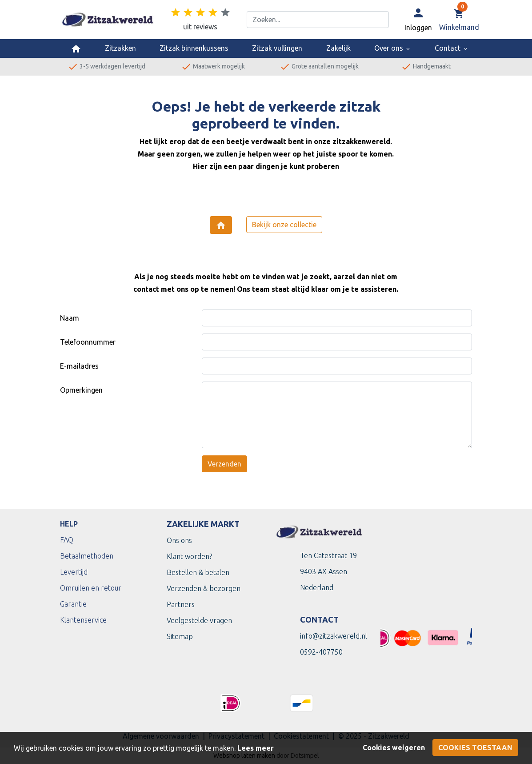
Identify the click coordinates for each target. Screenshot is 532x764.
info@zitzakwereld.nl (334, 636)
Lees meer (256, 748)
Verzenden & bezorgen (204, 588)
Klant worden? (189, 556)
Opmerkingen (81, 390)
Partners (181, 604)
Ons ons (179, 540)
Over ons (393, 48)
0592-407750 (321, 652)
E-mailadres (79, 366)
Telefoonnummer (88, 342)
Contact (452, 48)
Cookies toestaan (475, 748)
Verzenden (224, 464)
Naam (70, 318)
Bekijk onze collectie (284, 225)
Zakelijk (338, 48)
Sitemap (180, 636)
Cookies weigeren (394, 748)
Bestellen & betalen (198, 572)
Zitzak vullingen (277, 48)
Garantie (73, 604)
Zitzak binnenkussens (194, 48)
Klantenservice (83, 620)
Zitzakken (120, 48)
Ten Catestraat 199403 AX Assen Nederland (328, 571)
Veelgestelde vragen (199, 620)
